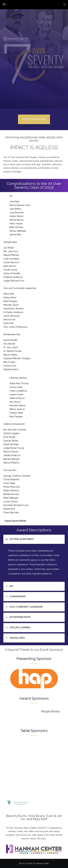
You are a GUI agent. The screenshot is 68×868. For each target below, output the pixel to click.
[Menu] (64, 5)
